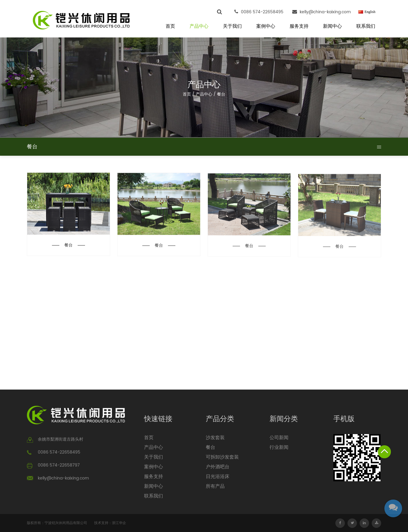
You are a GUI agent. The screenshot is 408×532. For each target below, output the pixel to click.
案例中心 (266, 26)
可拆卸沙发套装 (222, 457)
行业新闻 (279, 447)
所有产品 (215, 486)
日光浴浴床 (218, 477)
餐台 (68, 246)
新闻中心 (332, 26)
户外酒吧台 (218, 467)
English (370, 12)
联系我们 (366, 26)
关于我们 (232, 26)
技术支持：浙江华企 (110, 523)
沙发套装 (215, 438)
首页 (170, 26)
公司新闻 (279, 438)
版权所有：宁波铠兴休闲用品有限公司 (57, 523)
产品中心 (199, 26)
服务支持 (299, 26)
